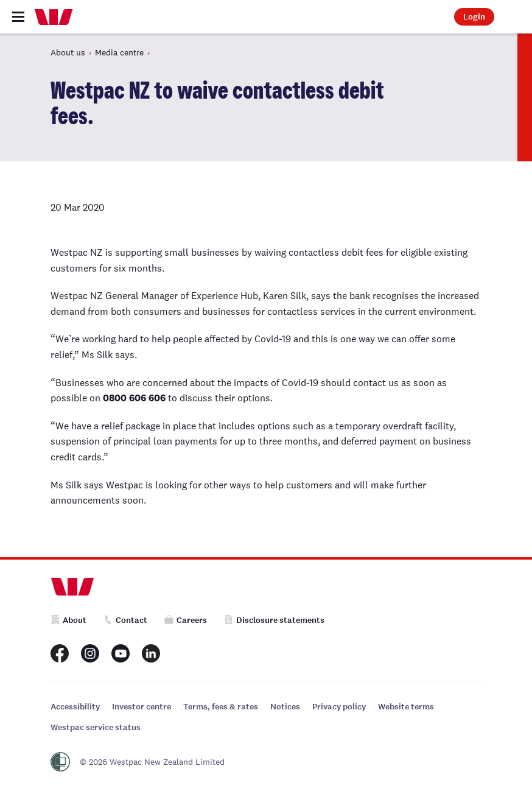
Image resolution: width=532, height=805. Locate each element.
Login (474, 17)
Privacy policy (339, 707)
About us (68, 52)
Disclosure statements (274, 620)
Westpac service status (96, 727)
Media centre (119, 52)
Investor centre (142, 707)
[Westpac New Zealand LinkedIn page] (151, 653)
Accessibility (75, 707)
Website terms (406, 707)
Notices (285, 707)
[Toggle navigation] (18, 17)
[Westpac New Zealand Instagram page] (90, 653)
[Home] (54, 17)
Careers (186, 620)
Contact (125, 620)
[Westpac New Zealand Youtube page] (121, 653)
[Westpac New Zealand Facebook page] (60, 653)
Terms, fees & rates (221, 707)
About (68, 620)
